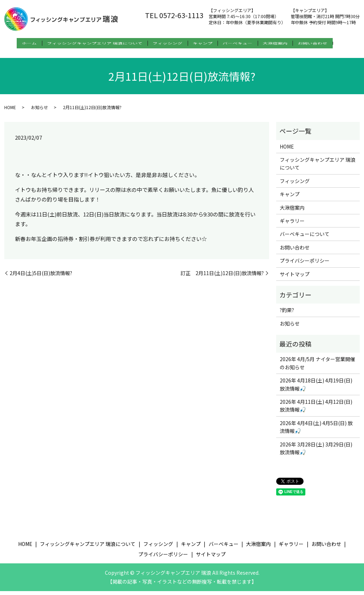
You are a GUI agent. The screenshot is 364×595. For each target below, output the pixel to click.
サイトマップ (295, 278)
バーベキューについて (305, 238)
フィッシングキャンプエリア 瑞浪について (89, 43)
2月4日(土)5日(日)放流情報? (41, 277)
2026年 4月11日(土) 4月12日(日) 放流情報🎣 (316, 409)
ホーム (19, 43)
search (12, 54)
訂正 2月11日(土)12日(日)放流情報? (222, 277)
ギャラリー (292, 225)
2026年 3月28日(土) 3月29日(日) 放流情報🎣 (316, 452)
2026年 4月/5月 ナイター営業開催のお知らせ (317, 367)
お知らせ (39, 111)
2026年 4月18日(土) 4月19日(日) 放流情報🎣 (316, 388)
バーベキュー (247, 43)
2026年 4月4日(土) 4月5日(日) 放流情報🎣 (316, 431)
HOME (10, 111)
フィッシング (167, 43)
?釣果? (287, 314)
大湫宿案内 (289, 43)
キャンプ (207, 43)
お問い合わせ (331, 43)
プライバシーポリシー (305, 264)
